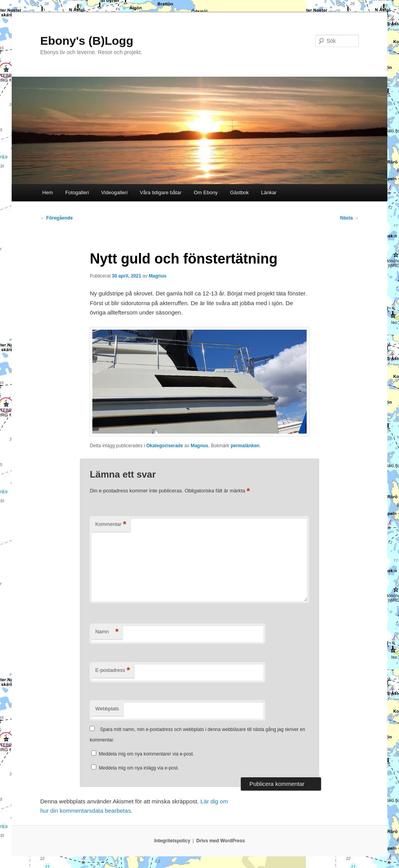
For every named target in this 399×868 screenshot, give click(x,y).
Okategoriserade (165, 446)
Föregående (56, 218)
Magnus (158, 276)
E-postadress (112, 670)
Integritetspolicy (172, 841)
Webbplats (107, 709)
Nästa (350, 218)
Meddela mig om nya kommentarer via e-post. (147, 754)
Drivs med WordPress (221, 841)
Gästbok (239, 192)
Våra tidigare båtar (161, 192)
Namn (107, 632)
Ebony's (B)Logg (87, 41)
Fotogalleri (77, 192)
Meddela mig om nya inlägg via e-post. (139, 768)
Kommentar (111, 524)
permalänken (245, 446)
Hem (47, 192)
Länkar (269, 192)
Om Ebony (206, 192)
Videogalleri (115, 192)
